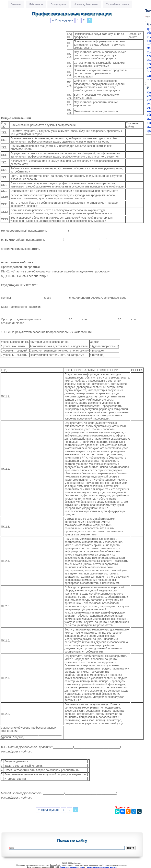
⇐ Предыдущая (62, 20)
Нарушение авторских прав (72, 867)
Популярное (58, 4)
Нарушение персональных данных (101, 867)
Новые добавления (86, 4)
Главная (16, 4)
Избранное (36, 4)
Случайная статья (117, 4)
